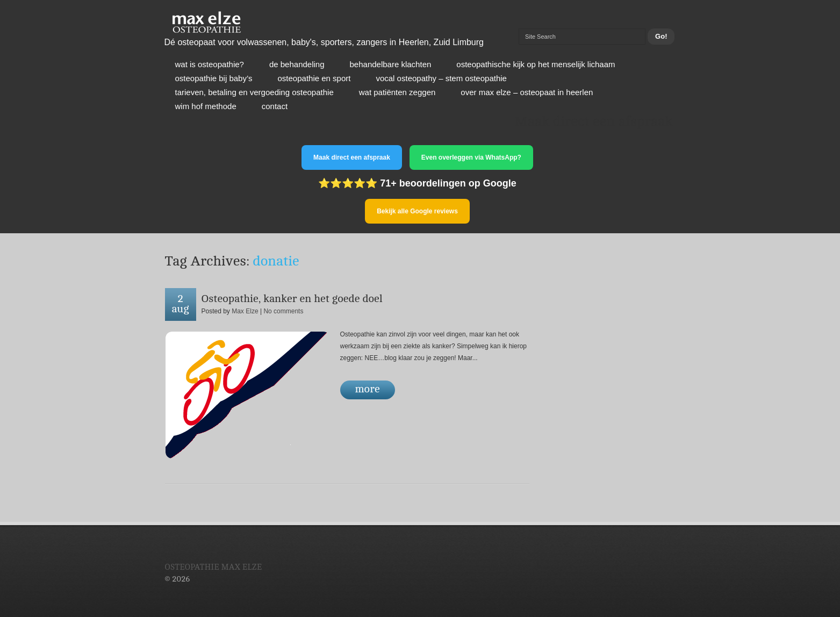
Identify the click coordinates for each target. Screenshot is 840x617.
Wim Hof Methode (206, 106)
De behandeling (297, 64)
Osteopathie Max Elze (214, 567)
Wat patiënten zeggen (397, 92)
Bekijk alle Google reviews (417, 211)
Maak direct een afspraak (352, 157)
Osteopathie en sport (314, 78)
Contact (275, 106)
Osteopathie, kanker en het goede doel (292, 299)
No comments (283, 311)
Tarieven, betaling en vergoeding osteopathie (254, 92)
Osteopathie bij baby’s (214, 78)
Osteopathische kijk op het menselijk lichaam (536, 64)
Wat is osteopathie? (210, 64)
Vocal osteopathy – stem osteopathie (441, 78)
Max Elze (245, 311)
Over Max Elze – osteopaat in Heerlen (527, 92)
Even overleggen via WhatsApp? (471, 157)
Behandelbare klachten (391, 64)
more (368, 389)
